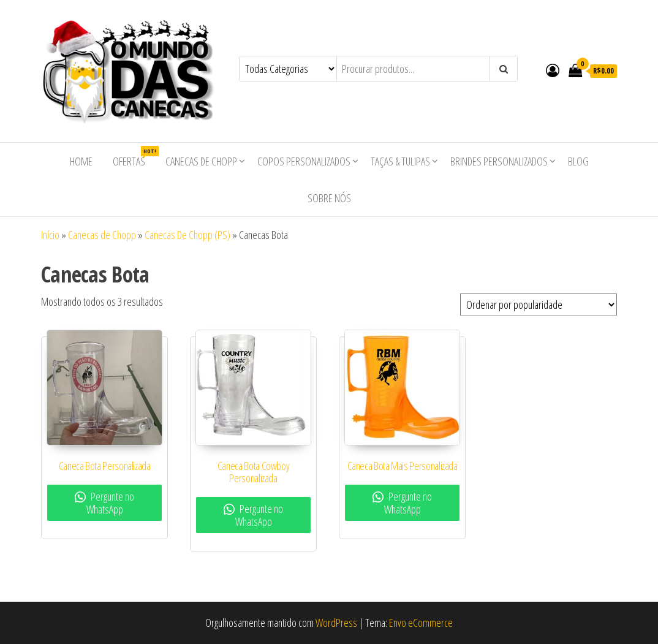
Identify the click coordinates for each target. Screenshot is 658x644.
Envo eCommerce (421, 623)
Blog (578, 161)
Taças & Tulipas (400, 161)
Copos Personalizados (304, 161)
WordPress (336, 623)
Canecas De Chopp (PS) (187, 235)
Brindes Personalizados (499, 161)
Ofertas (134, 157)
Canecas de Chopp (201, 161)
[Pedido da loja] (539, 305)
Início (50, 235)
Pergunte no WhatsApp (104, 503)
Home (81, 161)
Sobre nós (329, 198)
